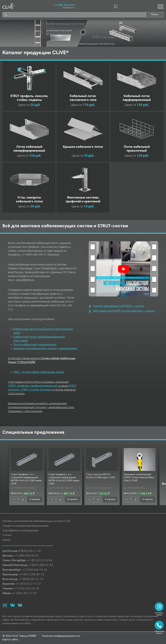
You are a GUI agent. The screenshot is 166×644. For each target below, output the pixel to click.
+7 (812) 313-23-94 (40, 561)
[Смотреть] (124, 269)
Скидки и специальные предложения (25, 526)
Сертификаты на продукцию (20, 531)
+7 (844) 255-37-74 (31, 579)
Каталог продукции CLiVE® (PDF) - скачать (116, 306)
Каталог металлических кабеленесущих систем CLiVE (36, 521)
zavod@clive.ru (69, 8)
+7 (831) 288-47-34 (41, 565)
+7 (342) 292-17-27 (24, 593)
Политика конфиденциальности (61, 636)
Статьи (7, 535)
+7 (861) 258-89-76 (32, 575)
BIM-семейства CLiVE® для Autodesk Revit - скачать (122, 311)
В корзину (35, 499)
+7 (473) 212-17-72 (28, 584)
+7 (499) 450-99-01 (65, 5)
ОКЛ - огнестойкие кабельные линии (39, 372)
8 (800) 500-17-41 (30, 551)
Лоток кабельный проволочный (35, 345)
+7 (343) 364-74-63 (35, 570)
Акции (6, 540)
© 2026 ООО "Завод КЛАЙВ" (19, 636)
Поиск (155, 15)
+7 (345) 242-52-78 (27, 589)
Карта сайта (10, 640)
